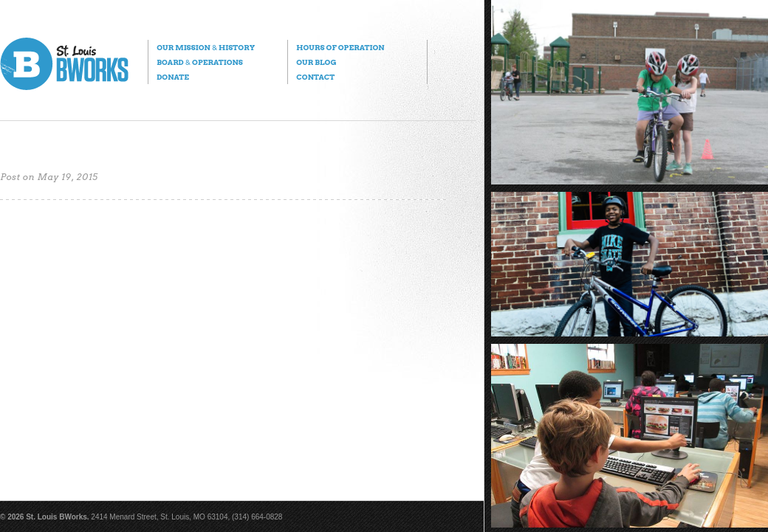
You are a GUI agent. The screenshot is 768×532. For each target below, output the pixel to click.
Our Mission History (206, 47)
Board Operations (200, 62)
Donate (173, 77)
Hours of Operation (340, 47)
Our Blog (316, 62)
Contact (315, 77)
